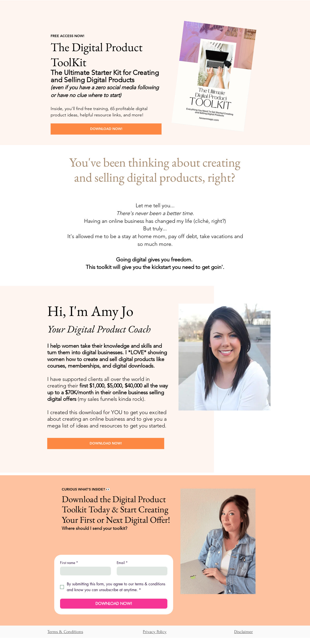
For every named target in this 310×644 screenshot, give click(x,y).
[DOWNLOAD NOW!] (106, 129)
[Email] (141, 571)
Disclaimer (244, 632)
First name (69, 563)
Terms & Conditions (65, 632)
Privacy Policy (155, 632)
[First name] (84, 571)
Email (122, 563)
